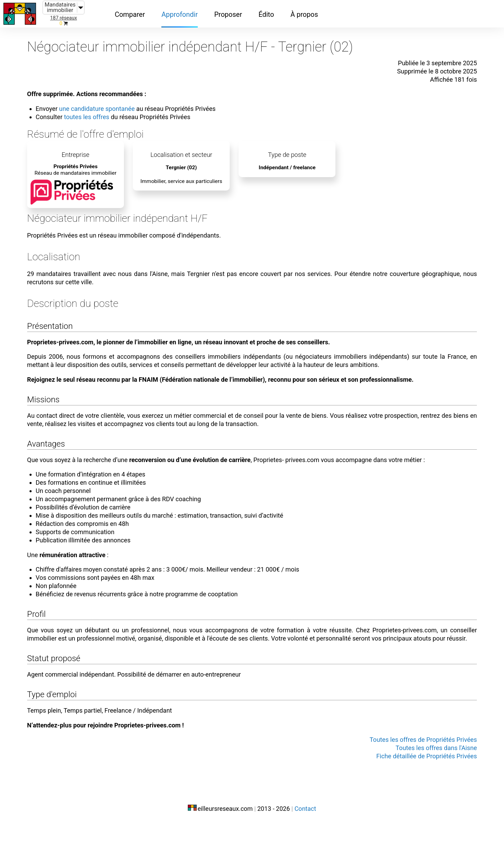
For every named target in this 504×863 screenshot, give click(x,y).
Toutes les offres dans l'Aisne (413, 793)
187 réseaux (64, 18)
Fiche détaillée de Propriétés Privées (403, 801)
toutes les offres (111, 111)
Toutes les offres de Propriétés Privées (399, 785)
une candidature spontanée (122, 102)
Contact (305, 848)
